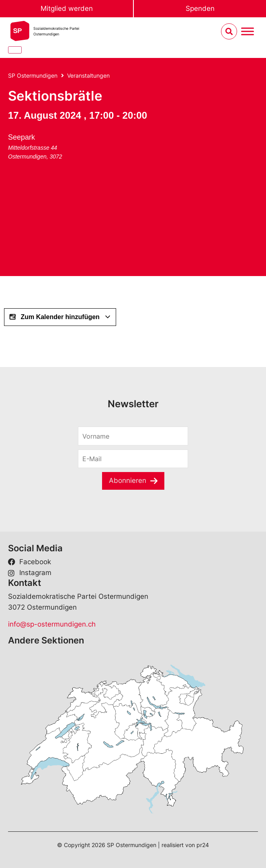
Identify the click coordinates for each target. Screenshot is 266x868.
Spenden (200, 8)
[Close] (15, 50)
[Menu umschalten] (248, 32)
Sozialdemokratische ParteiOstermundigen (56, 31)
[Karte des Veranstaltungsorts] (68, 224)
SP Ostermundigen (33, 75)
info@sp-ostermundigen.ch (52, 624)
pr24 (203, 845)
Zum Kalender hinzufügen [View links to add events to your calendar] (60, 317)
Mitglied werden (67, 8)
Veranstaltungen (88, 75)
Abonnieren (128, 480)
